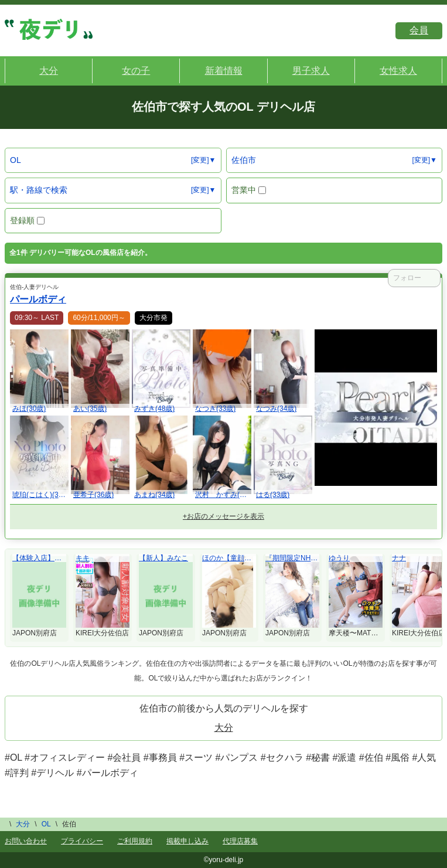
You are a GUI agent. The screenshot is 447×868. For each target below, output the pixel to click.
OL (16, 160)
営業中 (249, 190)
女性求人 (398, 71)
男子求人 (311, 71)
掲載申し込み (187, 841)
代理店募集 (240, 841)
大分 (224, 728)
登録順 (27, 220)
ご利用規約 (135, 841)
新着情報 (224, 71)
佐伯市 (244, 160)
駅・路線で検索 (39, 190)
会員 (419, 30)
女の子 (136, 71)
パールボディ (38, 299)
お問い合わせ (26, 841)
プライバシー (82, 841)
